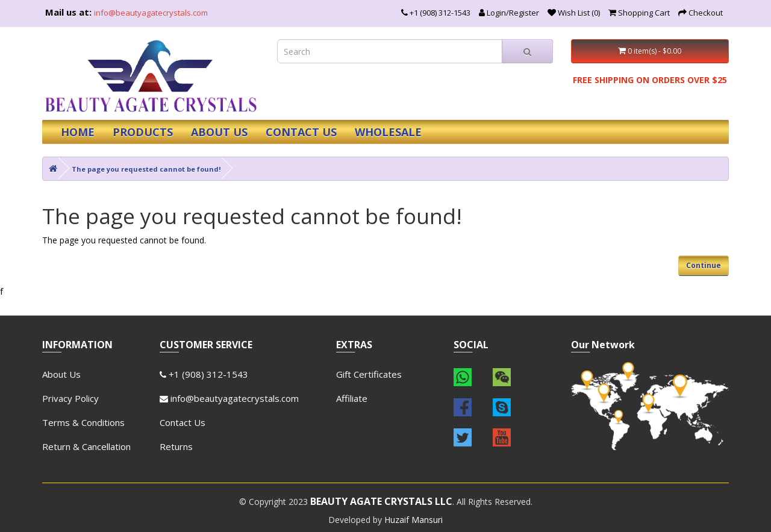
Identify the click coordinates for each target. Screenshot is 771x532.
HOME (78, 132)
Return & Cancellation (86, 446)
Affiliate (352, 398)
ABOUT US (219, 132)
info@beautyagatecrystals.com (151, 13)
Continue (704, 265)
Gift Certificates (369, 374)
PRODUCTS (143, 132)
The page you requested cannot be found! (146, 169)
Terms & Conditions (83, 422)
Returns (176, 446)
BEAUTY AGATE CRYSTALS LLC (381, 501)
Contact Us (183, 422)
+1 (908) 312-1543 (204, 374)
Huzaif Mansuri (414, 520)
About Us (61, 374)
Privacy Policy (70, 398)
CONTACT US (301, 132)
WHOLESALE (388, 132)
